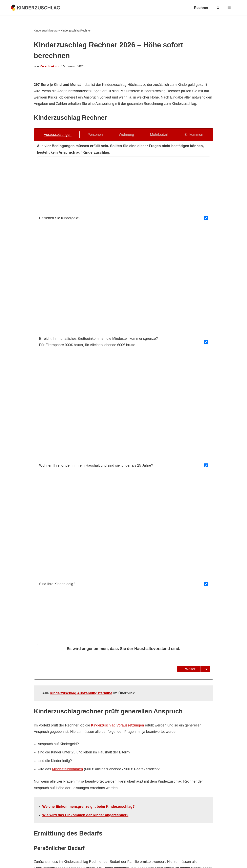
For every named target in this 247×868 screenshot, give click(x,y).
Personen (95, 135)
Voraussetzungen (58, 135)
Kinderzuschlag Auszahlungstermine (81, 693)
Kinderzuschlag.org (46, 31)
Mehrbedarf (159, 135)
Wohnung (126, 135)
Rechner (201, 8)
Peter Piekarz (49, 66)
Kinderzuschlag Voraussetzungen (118, 725)
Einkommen (194, 135)
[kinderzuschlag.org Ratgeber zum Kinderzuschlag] (35, 8)
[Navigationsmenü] (229, 8)
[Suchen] (218, 8)
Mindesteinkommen (68, 769)
